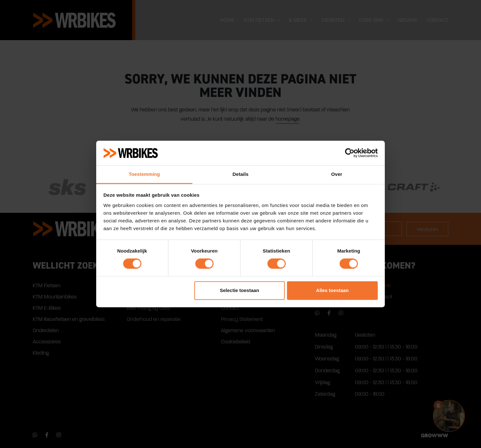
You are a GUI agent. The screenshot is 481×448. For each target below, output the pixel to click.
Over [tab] (337, 174)
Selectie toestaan (240, 290)
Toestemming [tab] (144, 174)
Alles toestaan (333, 290)
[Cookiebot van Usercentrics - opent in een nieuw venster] (350, 153)
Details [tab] (240, 174)
